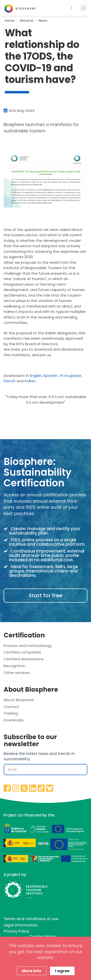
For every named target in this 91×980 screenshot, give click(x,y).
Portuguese (71, 376)
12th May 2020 (19, 111)
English (36, 376)
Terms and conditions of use (31, 919)
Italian (30, 381)
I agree (62, 971)
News (43, 21)
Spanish (50, 376)
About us (27, 21)
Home (10, 21)
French (10, 381)
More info (32, 971)
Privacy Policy (17, 931)
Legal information (21, 925)
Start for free (46, 595)
